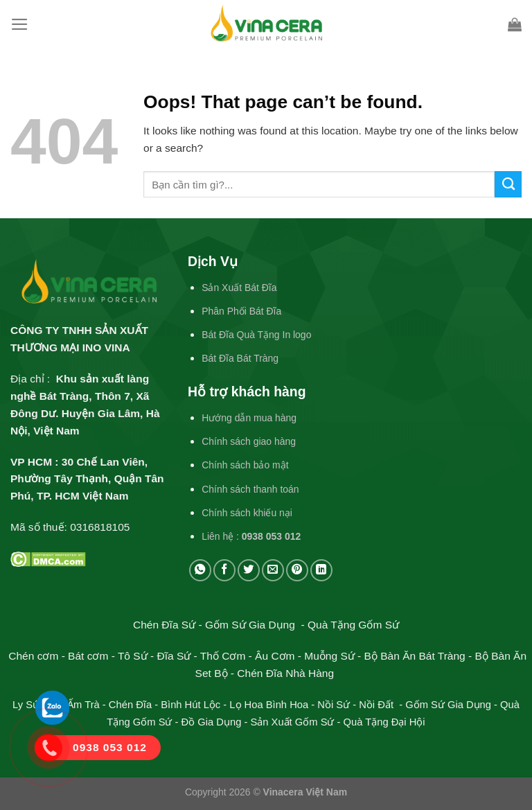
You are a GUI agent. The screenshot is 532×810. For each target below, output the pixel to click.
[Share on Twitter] (249, 570)
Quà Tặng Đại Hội (384, 722)
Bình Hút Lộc (190, 705)
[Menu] (20, 24)
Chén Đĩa (130, 705)
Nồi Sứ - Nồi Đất (357, 705)
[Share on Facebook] (224, 570)
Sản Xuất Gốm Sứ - (296, 722)
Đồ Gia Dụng (213, 722)
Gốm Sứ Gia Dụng (448, 705)
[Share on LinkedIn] (321, 570)
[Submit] (508, 184)
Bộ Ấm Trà (76, 705)
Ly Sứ (27, 705)
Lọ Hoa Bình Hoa (269, 705)
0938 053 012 (271, 536)
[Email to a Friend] (273, 570)
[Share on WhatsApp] (200, 570)
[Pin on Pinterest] (297, 570)
